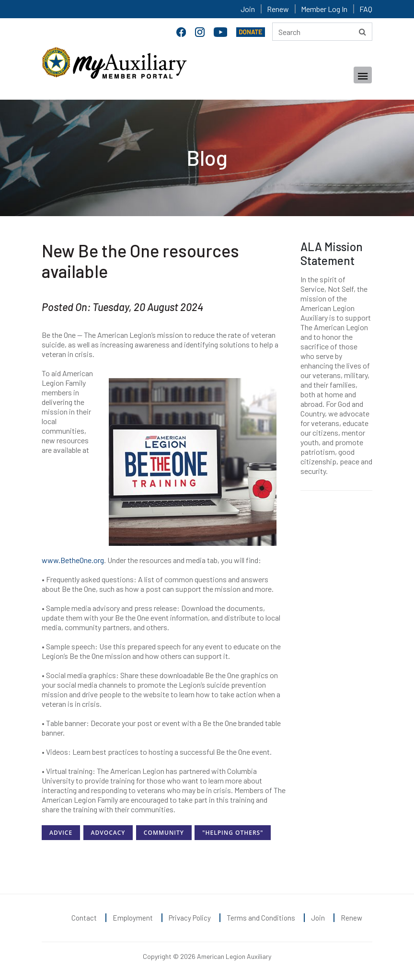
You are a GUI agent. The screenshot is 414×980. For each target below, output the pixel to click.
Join (248, 9)
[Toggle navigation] (363, 75)
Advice (61, 833)
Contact (84, 918)
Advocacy (108, 833)
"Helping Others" (233, 833)
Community (164, 833)
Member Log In (324, 9)
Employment (133, 918)
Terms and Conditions (261, 918)
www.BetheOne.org (73, 560)
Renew (278, 9)
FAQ (366, 9)
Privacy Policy (190, 918)
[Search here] (322, 32)
